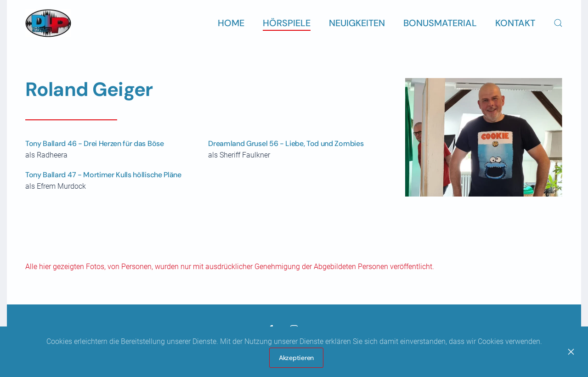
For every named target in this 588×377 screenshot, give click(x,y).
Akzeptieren (296, 358)
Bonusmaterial (440, 23)
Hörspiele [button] (287, 23)
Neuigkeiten (357, 23)
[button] (558, 23)
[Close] (571, 352)
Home (231, 23)
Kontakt (515, 23)
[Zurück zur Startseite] (48, 23)
